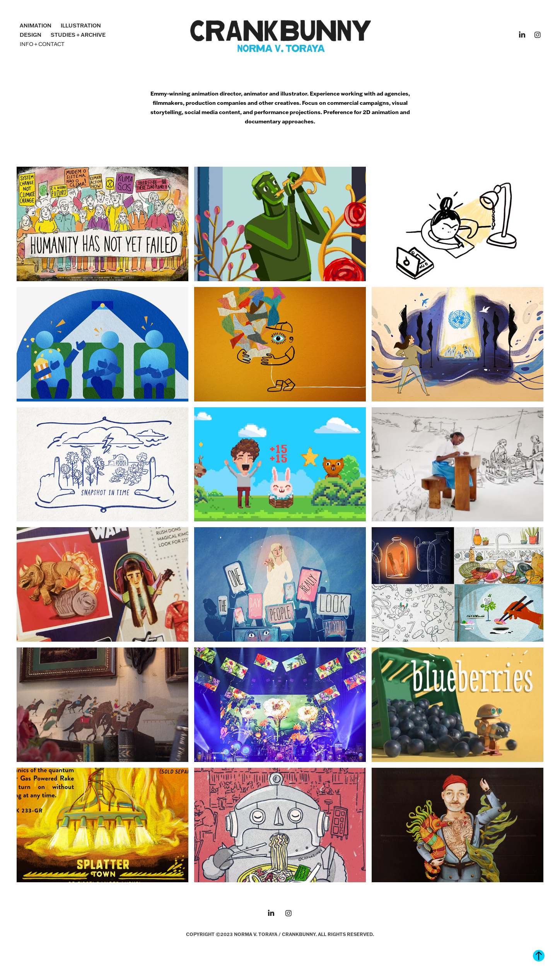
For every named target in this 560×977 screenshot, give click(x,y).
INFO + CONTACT (42, 44)
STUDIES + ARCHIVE (78, 35)
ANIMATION (36, 26)
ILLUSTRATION (81, 26)
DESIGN (31, 35)
